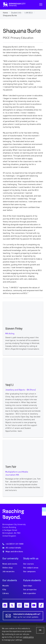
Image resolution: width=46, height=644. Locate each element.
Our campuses (29, 572)
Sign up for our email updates (27, 615)
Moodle (6, 586)
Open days (28, 586)
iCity (4, 590)
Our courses (28, 564)
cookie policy (28, 637)
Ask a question (29, 593)
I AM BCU (29, 13)
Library (6, 593)
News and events (10, 564)
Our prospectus (30, 590)
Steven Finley (14, 329)
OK (40, 630)
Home (5, 13)
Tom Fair (11, 467)
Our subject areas (31, 568)
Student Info (16, 13)
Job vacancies (8, 572)
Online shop (8, 568)
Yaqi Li (9, 385)
